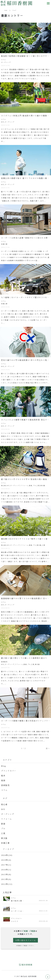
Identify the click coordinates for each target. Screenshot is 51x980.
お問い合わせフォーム (26, 940)
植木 (3, 775)
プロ (3, 828)
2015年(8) (6, 874)
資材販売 (5, 785)
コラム (4, 790)
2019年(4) (6, 860)
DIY (3, 809)
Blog (3, 766)
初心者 (4, 804)
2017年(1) (6, 865)
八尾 (3, 833)
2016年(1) (6, 869)
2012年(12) (7, 884)
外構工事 (5, 843)
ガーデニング (8, 814)
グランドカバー (9, 771)
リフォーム (6, 819)
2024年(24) (7, 855)
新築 (3, 824)
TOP (6, 10)
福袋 (3, 780)
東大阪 (4, 838)
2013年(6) (6, 879)
